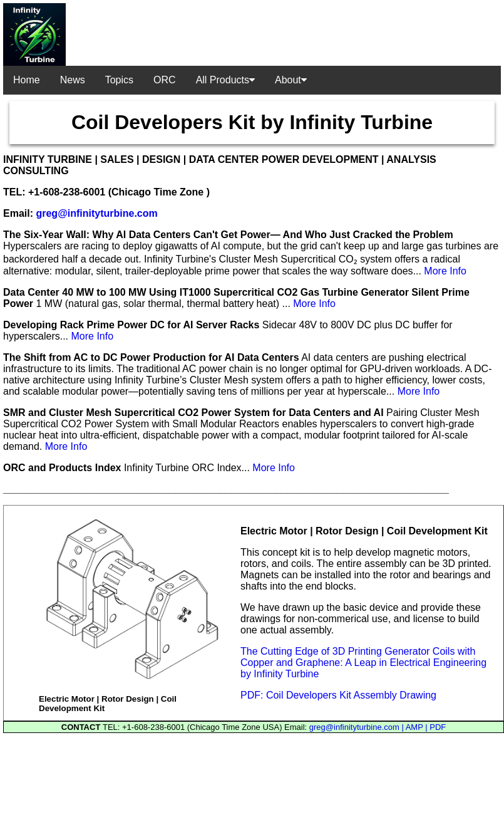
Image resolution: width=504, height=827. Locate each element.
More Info (445, 271)
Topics (119, 80)
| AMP (413, 727)
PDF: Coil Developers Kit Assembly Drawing (338, 695)
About (291, 80)
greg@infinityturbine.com (96, 213)
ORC (165, 80)
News (73, 80)
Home (27, 80)
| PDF (435, 727)
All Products (225, 80)
